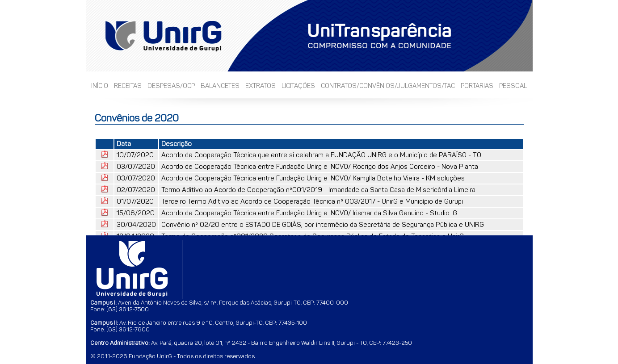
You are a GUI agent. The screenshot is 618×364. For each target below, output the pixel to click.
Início (100, 86)
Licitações (298, 86)
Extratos (261, 86)
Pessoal (513, 86)
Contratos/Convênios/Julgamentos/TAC (388, 86)
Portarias (477, 86)
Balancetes (220, 86)
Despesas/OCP (171, 86)
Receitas (128, 86)
